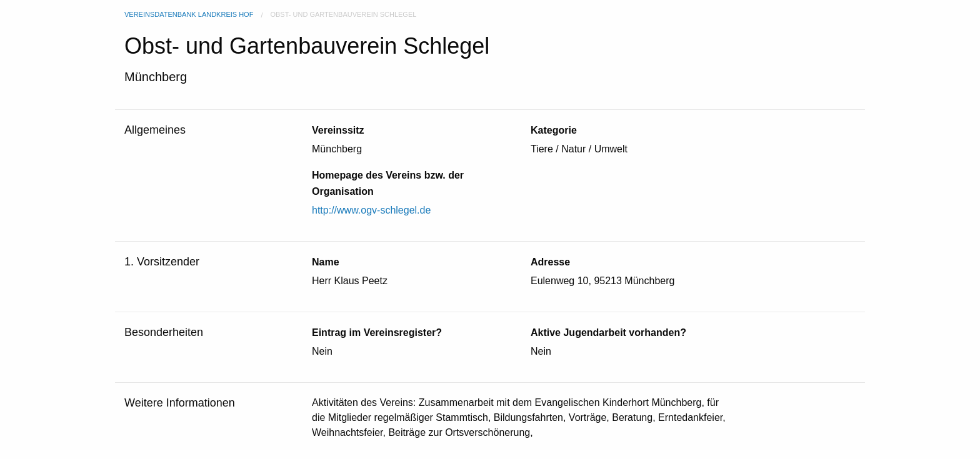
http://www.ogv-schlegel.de (371, 210)
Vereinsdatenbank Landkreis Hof (189, 14)
